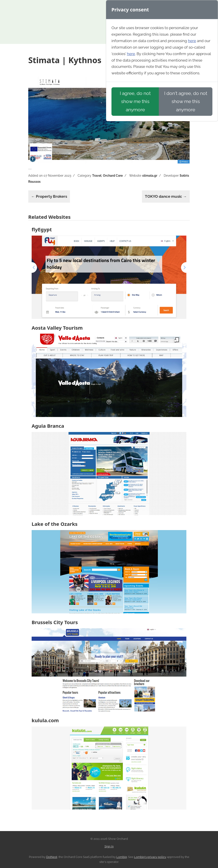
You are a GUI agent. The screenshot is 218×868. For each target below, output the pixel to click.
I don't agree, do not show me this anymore (186, 101)
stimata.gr (150, 176)
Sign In (109, 846)
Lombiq (122, 857)
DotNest (52, 857)
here (192, 41)
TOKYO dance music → (166, 196)
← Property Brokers (49, 196)
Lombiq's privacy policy (150, 857)
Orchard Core (113, 176)
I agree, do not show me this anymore (135, 101)
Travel (97, 176)
